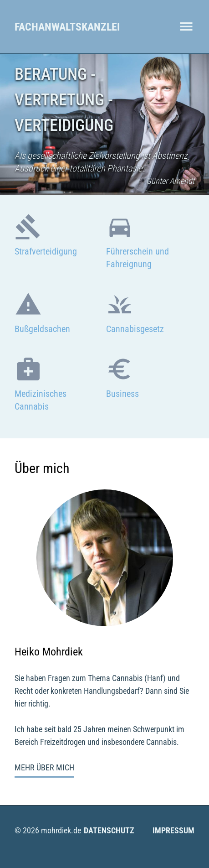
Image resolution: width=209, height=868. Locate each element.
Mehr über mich (44, 767)
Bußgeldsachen (42, 329)
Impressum (173, 830)
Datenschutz (109, 830)
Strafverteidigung (46, 251)
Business (122, 394)
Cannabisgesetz (135, 329)
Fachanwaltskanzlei (67, 27)
